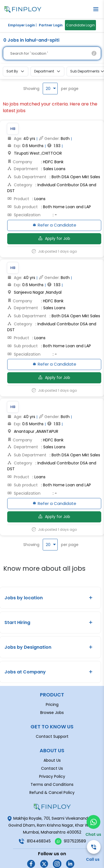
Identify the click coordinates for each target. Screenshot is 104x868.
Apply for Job (54, 240)
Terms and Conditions (52, 767)
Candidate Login (80, 25)
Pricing (52, 687)
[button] (96, 9)
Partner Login (51, 25)
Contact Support (52, 719)
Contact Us (52, 751)
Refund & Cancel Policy (52, 775)
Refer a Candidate (54, 226)
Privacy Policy (52, 759)
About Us (52, 743)
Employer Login (21, 25)
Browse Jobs (52, 695)
